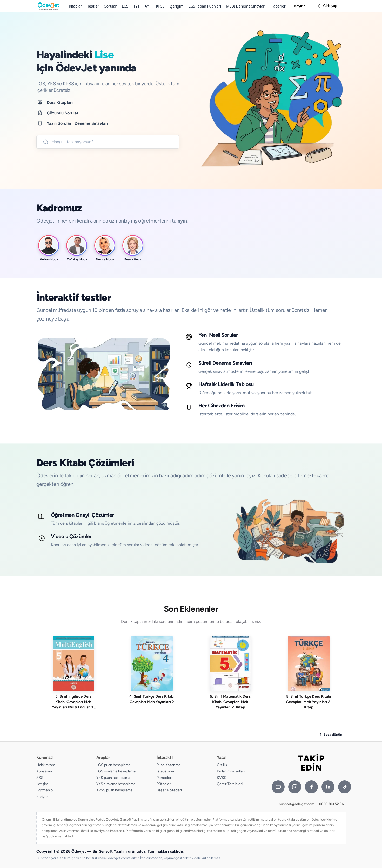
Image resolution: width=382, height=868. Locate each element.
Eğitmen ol (45, 790)
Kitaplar (75, 6)
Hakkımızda (46, 765)
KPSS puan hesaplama (114, 790)
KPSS (160, 6)
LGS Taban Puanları (205, 6)
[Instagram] (295, 787)
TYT (136, 6)
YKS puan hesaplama (113, 778)
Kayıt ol (300, 6)
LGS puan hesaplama (113, 765)
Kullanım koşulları (231, 771)
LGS (125, 6)
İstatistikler (166, 771)
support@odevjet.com (297, 804)
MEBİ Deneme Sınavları (246, 6)
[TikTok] (345, 787)
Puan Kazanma (168, 765)
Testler (93, 6)
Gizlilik (222, 765)
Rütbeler (164, 784)
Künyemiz (44, 771)
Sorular (110, 6)
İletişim (42, 784)
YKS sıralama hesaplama (116, 784)
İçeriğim (176, 6)
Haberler (278, 6)
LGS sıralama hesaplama (116, 771)
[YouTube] (278, 787)
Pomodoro (165, 778)
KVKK (222, 778)
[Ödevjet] (49, 6)
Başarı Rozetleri (169, 790)
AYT (148, 6)
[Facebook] (311, 787)
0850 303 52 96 (331, 804)
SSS (40, 778)
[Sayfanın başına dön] (331, 735)
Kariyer (42, 797)
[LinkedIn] (328, 787)
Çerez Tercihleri (230, 784)
